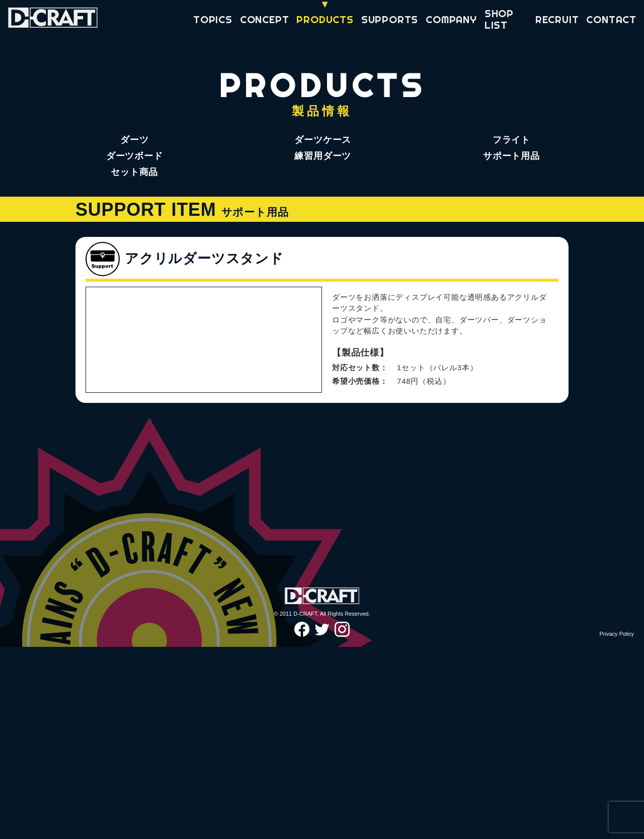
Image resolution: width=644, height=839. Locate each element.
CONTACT (611, 19)
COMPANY (451, 19)
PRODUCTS (325, 19)
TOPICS (213, 19)
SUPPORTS (390, 19)
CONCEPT (265, 19)
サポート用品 (511, 156)
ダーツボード (135, 156)
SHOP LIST (499, 19)
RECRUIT (557, 19)
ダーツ (134, 140)
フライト (511, 140)
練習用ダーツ (323, 156)
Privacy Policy (617, 825)
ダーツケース (323, 140)
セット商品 (134, 172)
